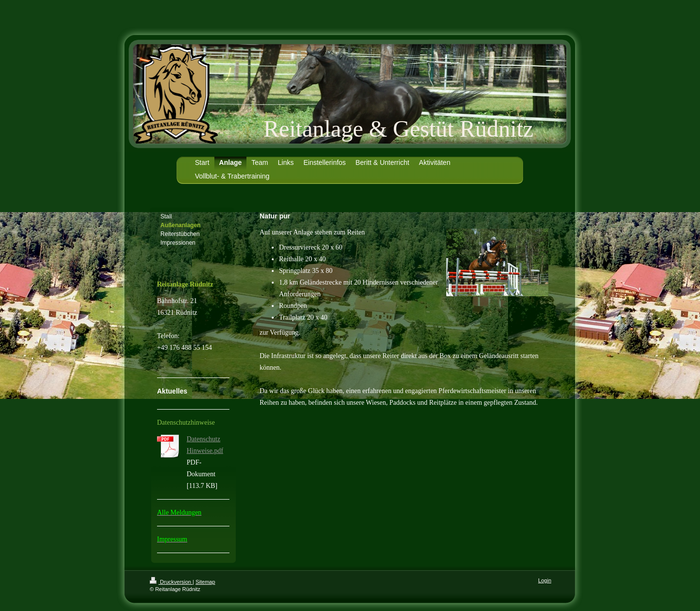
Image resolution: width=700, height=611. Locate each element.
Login (545, 580)
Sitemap (205, 582)
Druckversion (171, 582)
